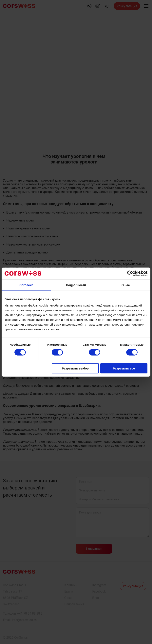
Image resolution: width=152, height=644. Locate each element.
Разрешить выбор (75, 368)
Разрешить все (124, 368)
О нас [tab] (126, 285)
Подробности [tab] (76, 285)
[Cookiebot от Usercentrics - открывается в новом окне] (130, 274)
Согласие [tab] (26, 285)
